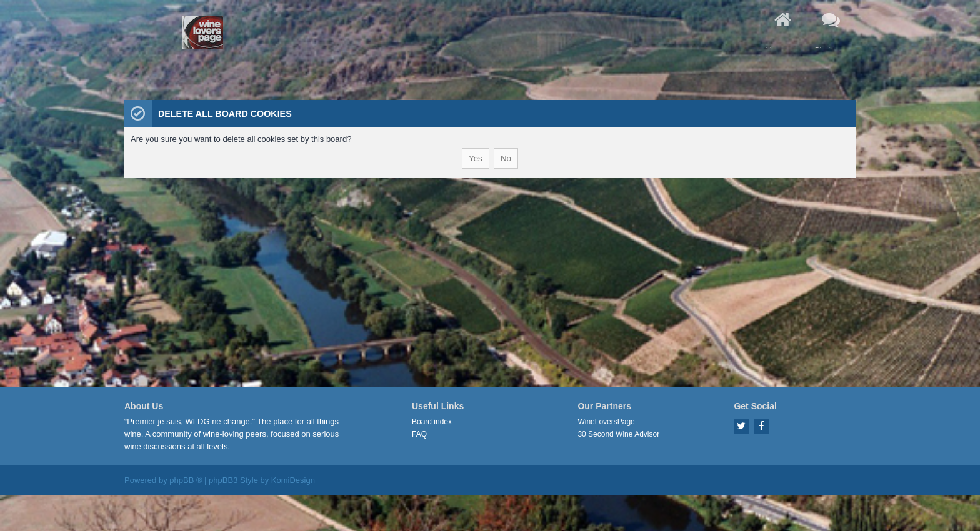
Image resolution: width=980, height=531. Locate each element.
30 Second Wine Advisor (618, 434)
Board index (432, 422)
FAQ (419, 434)
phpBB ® (186, 480)
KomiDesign (293, 480)
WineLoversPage (606, 422)
